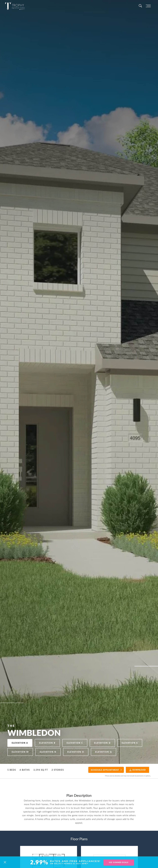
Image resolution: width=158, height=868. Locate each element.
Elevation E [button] (21, 742)
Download (136, 770)
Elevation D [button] (109, 732)
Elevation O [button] (109, 742)
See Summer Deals (119, 862)
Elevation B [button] (50, 732)
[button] (5, 862)
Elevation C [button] (79, 732)
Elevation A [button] (21, 732)
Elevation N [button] (80, 742)
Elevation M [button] (50, 742)
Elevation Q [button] (21, 751)
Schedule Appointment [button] (103, 770)
